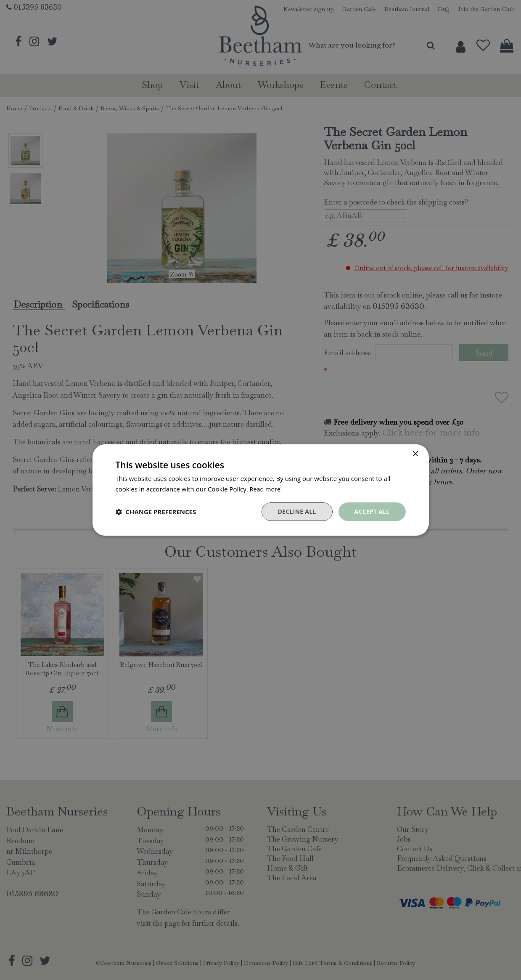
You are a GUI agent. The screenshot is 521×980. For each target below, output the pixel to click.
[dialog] (260, 490)
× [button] (415, 454)
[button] (156, 512)
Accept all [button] (372, 511)
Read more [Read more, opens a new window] (266, 489)
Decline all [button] (296, 511)
